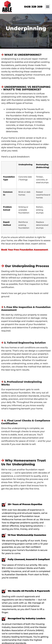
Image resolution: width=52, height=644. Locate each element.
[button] (48, 7)
